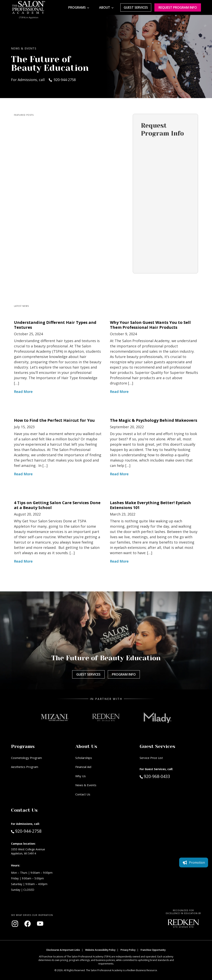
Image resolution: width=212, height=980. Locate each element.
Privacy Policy (128, 950)
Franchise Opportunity (153, 950)
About (105, 7)
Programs (77, 7)
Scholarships (84, 758)
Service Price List (151, 758)
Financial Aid (83, 767)
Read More (23, 392)
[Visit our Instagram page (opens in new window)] (15, 924)
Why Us (81, 776)
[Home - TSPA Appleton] (29, 7)
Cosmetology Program (26, 758)
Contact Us (83, 794)
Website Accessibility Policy (100, 950)
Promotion (194, 679)
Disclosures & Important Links (63, 950)
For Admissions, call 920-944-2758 (43, 80)
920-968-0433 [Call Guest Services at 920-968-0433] (155, 776)
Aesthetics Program (25, 767)
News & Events (86, 785)
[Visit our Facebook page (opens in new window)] (28, 924)
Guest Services (136, 7)
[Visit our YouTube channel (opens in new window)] (40, 924)
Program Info (124, 674)
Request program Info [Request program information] (178, 7)
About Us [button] (86, 746)
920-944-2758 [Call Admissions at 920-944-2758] (26, 831)
